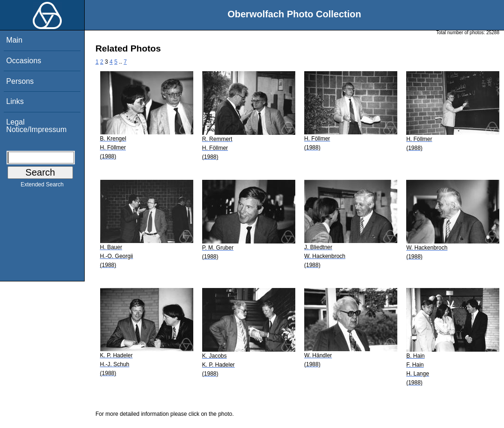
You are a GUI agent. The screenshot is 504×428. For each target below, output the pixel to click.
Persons (20, 81)
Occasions (24, 61)
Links (15, 101)
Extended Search (42, 186)
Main (14, 40)
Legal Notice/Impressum (36, 126)
